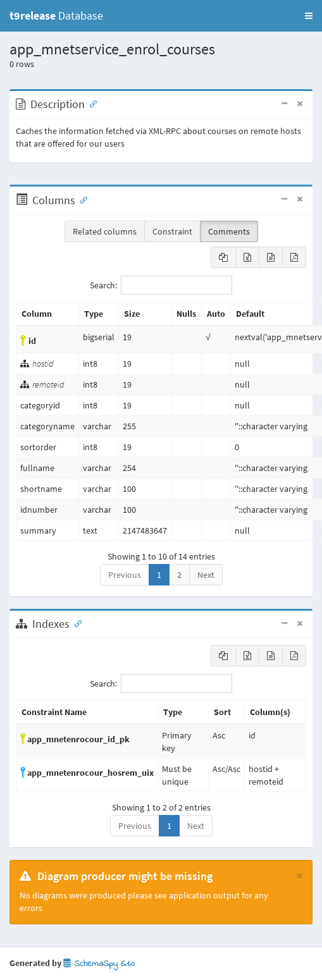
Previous (125, 575)
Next (206, 575)
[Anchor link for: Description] (90, 103)
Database (56, 15)
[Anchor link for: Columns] (81, 199)
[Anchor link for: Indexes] (75, 623)
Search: (161, 285)
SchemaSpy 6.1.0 (99, 964)
